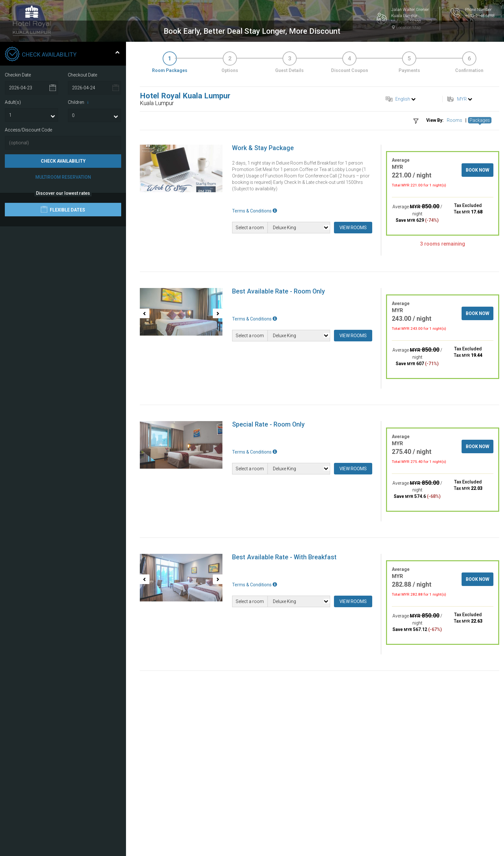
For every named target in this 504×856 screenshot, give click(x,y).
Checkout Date (82, 201)
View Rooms (353, 354)
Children (79, 229)
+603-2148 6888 (480, 16)
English (403, 225)
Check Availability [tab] (62, 181)
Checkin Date (18, 201)
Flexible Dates (63, 336)
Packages (480, 247)
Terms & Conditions (255, 337)
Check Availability (63, 287)
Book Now (477, 296)
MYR (462, 225)
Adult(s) (13, 229)
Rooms (455, 247)
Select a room (250, 354)
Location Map (406, 27)
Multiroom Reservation (63, 303)
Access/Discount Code (28, 256)
